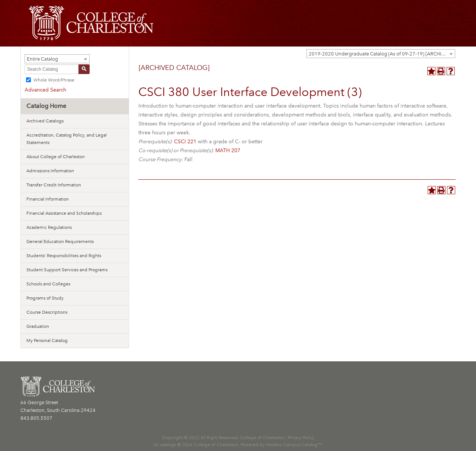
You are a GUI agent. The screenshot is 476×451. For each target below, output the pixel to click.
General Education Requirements (60, 242)
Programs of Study (45, 298)
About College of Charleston (56, 157)
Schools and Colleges (48, 284)
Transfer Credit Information (54, 185)
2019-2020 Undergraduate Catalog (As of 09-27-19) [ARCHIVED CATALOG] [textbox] (382, 54)
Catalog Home (46, 106)
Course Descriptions (47, 312)
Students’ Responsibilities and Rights (64, 256)
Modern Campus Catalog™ (294, 445)
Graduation (38, 326)
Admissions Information (50, 171)
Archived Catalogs (45, 121)
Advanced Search (45, 90)
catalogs (168, 445)
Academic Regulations (49, 227)
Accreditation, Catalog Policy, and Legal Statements (67, 139)
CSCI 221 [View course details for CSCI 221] (185, 142)
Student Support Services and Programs (67, 270)
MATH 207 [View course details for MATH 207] (228, 151)
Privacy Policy (301, 438)
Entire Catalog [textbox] (42, 59)
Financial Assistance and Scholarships (64, 213)
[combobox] (381, 54)
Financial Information (48, 199)
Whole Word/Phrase (54, 80)
